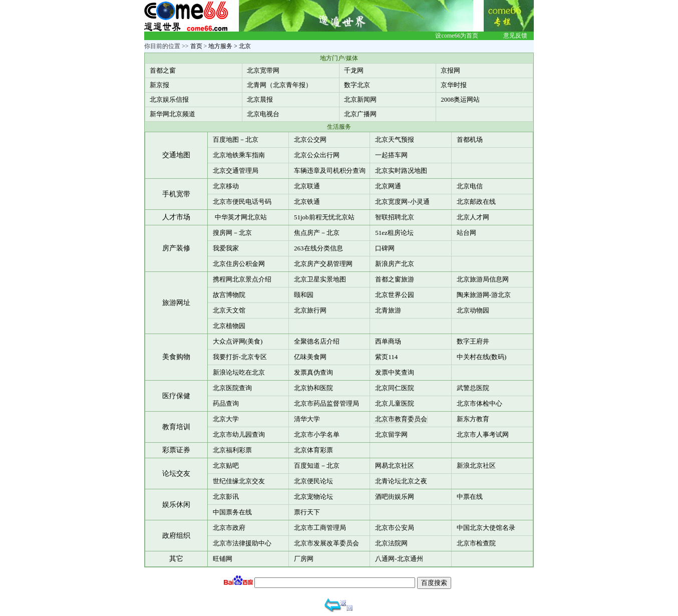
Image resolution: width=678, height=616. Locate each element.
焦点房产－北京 (317, 233)
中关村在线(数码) (482, 357)
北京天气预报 (395, 139)
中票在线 (470, 497)
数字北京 (357, 85)
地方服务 (220, 46)
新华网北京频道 (173, 114)
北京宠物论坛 (313, 497)
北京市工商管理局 (320, 528)
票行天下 (307, 512)
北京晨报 (260, 99)
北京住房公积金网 (239, 264)
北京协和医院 (313, 388)
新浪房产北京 (395, 264)
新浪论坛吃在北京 (239, 372)
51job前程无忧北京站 (324, 217)
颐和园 (304, 295)
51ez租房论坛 (394, 233)
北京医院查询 (232, 388)
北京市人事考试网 (483, 434)
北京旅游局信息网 (483, 279)
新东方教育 (473, 419)
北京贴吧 (226, 466)
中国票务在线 (232, 512)
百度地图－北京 (236, 139)
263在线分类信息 (318, 248)
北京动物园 (473, 310)
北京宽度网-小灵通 (402, 202)
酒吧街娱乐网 (395, 497)
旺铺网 (223, 559)
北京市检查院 (476, 543)
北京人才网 (473, 217)
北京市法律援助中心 (242, 543)
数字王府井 (473, 341)
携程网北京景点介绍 (242, 279)
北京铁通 (307, 202)
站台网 (466, 233)
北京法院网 (391, 543)
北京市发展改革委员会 (326, 543)
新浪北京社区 (476, 466)
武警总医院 (473, 388)
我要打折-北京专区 (240, 357)
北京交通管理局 (236, 171)
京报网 (450, 70)
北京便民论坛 (313, 481)
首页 (196, 46)
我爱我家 (226, 248)
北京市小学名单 (317, 434)
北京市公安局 (395, 528)
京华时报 (454, 85)
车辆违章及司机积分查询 (330, 171)
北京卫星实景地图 (320, 279)
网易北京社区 (395, 466)
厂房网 (304, 559)
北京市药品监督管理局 (326, 403)
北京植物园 (229, 326)
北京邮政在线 (476, 202)
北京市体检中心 (479, 403)
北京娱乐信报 (169, 99)
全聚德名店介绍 (317, 341)
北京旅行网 (310, 310)
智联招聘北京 (395, 217)
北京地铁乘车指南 (239, 155)
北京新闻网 (360, 99)
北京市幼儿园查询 (239, 434)
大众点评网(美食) (238, 341)
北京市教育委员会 (401, 419)
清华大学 (307, 419)
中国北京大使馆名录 (486, 528)
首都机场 (470, 139)
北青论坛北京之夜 (401, 481)
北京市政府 (229, 528)
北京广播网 (360, 114)
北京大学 (226, 419)
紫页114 (386, 357)
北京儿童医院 (395, 403)
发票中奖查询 (395, 372)
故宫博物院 (229, 295)
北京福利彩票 (232, 450)
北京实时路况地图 (401, 171)
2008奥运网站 (460, 99)
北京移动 (226, 186)
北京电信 (470, 186)
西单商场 (388, 341)
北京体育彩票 (313, 450)
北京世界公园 (395, 295)
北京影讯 (226, 497)
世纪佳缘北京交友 (239, 481)
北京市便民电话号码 (242, 202)
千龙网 (354, 70)
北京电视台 (263, 114)
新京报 (159, 85)
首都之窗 (163, 70)
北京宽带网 (263, 70)
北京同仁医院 (395, 388)
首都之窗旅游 (395, 279)
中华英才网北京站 (241, 217)
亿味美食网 (310, 357)
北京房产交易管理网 (323, 264)
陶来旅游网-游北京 (484, 295)
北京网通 (388, 186)
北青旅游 (388, 310)
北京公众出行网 (317, 155)
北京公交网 (310, 139)
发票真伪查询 (313, 372)
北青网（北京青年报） (279, 85)
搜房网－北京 (232, 233)
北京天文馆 (229, 310)
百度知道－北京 (317, 466)
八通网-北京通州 (399, 559)
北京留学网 (391, 434)
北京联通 (307, 186)
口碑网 (385, 248)
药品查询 (226, 403)
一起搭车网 (391, 155)
